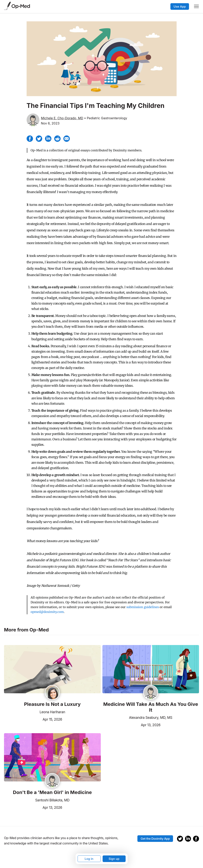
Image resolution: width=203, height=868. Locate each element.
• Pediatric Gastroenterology (105, 118)
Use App (180, 6)
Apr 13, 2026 (131, 725)
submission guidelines (143, 607)
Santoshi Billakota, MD (52, 800)
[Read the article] (52, 669)
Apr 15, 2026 (33, 719)
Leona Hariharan (52, 712)
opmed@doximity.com (47, 612)
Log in (89, 859)
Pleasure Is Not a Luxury (52, 704)
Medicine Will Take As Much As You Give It (151, 707)
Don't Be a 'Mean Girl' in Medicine (52, 792)
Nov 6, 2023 (50, 123)
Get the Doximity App (155, 839)
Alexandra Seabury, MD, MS (151, 718)
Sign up (114, 859)
